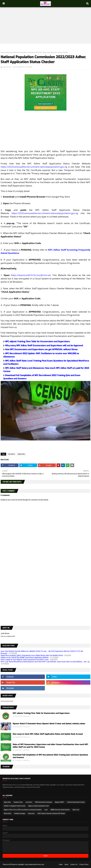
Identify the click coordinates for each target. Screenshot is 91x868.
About (66, 864)
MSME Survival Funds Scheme (60, 810)
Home (2, 52)
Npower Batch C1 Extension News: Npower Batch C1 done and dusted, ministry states (49, 724)
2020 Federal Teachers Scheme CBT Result (51, 813)
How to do (76, 810)
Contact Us (74, 864)
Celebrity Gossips (20, 813)
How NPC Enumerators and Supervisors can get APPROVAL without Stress (41, 349)
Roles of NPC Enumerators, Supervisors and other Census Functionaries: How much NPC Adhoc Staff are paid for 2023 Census (50, 746)
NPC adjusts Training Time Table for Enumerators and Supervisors (37, 341)
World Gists (8, 813)
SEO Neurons (13, 864)
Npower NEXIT (60, 802)
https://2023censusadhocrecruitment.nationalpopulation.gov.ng (34, 167)
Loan (46, 810)
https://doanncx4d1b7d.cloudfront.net (31, 275)
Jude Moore (7, 67)
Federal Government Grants (76, 802)
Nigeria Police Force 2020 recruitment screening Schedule (23, 810)
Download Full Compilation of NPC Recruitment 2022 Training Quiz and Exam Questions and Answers (50, 756)
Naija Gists (9, 52)
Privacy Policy (84, 864)
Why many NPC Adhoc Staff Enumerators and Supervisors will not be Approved (44, 346)
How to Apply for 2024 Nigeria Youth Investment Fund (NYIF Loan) (25, 660)
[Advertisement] (45, 23)
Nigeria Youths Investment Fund (39, 806)
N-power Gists (18, 802)
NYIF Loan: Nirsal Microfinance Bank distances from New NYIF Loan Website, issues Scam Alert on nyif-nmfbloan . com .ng (45, 662)
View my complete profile (8, 636)
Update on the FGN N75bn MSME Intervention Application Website (25, 657)
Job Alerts (11, 454)
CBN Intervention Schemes (44, 802)
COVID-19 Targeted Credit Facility (15, 806)
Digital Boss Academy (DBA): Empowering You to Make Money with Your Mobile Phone (32, 655)
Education (31, 813)
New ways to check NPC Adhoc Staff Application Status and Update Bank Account (48, 734)
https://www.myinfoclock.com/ (35, 864)
